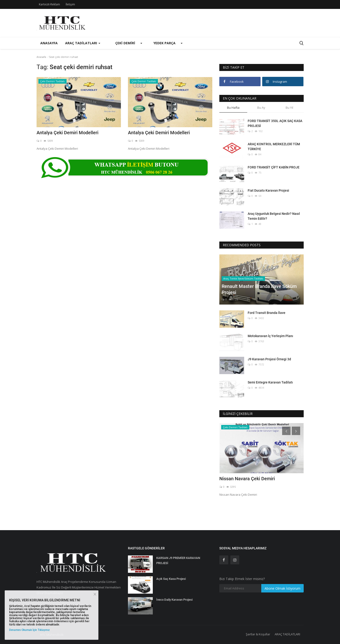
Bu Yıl (289, 108)
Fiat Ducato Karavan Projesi (268, 190)
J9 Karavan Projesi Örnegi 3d (269, 359)
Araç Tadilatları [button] (83, 43)
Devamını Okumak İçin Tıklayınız (29, 630)
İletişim (70, 4)
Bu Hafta (233, 108)
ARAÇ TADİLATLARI (287, 634)
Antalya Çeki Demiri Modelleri (67, 133)
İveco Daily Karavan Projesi (174, 600)
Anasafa (41, 57)
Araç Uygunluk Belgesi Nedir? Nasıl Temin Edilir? (274, 216)
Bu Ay (261, 108)
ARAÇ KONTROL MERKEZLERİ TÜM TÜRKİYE (274, 147)
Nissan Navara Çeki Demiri (247, 479)
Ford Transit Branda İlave (267, 313)
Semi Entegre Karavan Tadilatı (270, 382)
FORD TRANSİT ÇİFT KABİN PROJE (274, 167)
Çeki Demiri (125, 43)
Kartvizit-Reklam (49, 4)
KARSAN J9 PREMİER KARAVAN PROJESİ (178, 560)
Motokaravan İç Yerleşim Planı (270, 336)
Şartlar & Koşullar (258, 634)
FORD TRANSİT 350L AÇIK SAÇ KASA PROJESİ (275, 123)
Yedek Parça (164, 43)
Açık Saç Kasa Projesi (171, 579)
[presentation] (286, 431)
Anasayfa (49, 43)
